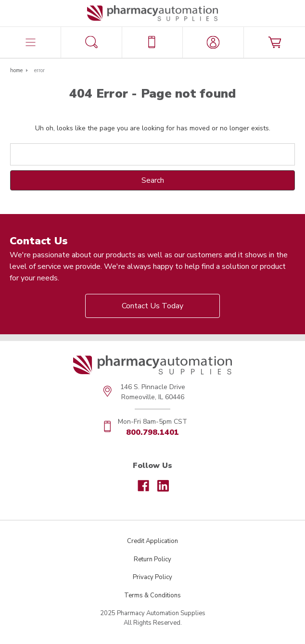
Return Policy (152, 559)
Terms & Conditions (152, 595)
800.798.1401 (152, 432)
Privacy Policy (152, 577)
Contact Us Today (152, 306)
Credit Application (152, 541)
